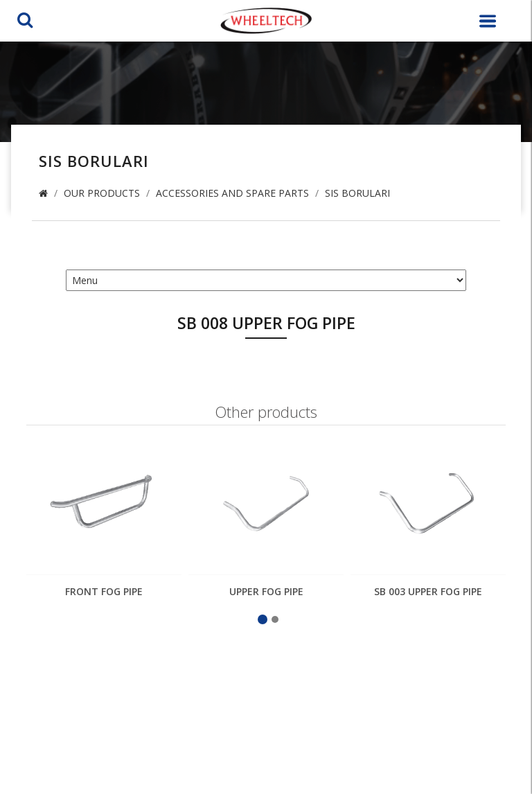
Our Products (102, 193)
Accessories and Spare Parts (232, 193)
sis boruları (357, 193)
